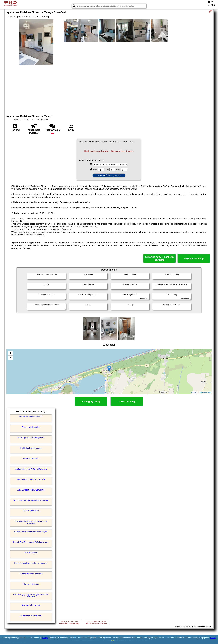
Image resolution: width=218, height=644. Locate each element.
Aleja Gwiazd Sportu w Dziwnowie (31, 490)
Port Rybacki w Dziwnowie (31, 448)
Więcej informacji (194, 258)
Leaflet (194, 393)
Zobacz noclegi (127, 402)
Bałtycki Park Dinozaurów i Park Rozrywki (31, 532)
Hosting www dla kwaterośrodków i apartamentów (96, 622)
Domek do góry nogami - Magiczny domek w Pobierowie (31, 596)
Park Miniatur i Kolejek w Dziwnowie (31, 479)
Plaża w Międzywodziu (31, 427)
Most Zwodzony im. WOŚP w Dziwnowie (31, 469)
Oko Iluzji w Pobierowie (31, 605)
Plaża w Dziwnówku (31, 511)
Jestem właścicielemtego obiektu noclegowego (70, 622)
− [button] (11, 358)
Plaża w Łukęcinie (31, 553)
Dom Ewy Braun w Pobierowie (31, 574)
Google (45, 638)
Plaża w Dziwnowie (31, 459)
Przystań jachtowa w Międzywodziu (31, 438)
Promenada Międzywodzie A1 (31, 417)
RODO (213, 638)
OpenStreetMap (205, 393)
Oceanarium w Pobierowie (31, 615)
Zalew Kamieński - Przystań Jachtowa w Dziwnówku (31, 522)
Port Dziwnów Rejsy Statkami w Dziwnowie (31, 500)
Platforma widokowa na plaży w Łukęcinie (31, 563)
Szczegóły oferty (91, 402)
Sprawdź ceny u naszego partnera (159, 258)
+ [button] (11, 353)
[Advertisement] (109, 89)
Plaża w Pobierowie (31, 584)
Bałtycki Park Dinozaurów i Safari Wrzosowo (31, 542)
